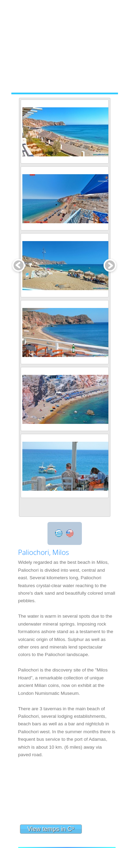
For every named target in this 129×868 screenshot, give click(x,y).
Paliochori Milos (67, 794)
